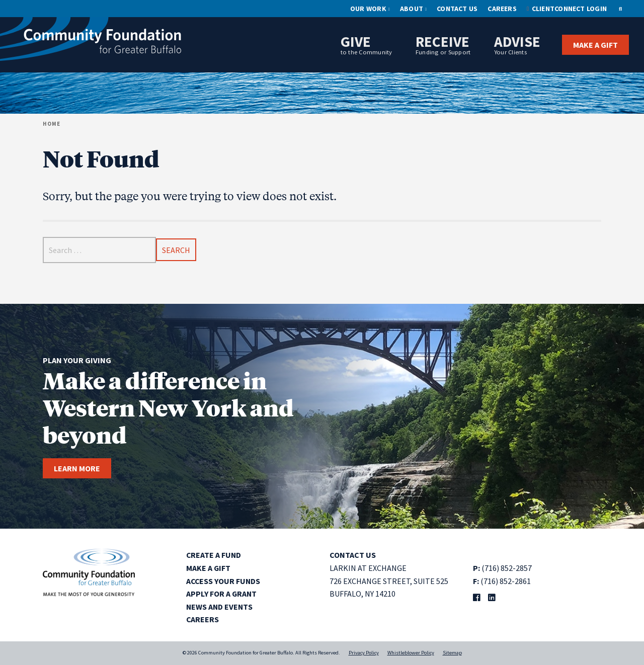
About (412, 9)
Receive (443, 44)
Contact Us (457, 9)
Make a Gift (595, 45)
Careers (502, 9)
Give (367, 44)
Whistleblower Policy (411, 653)
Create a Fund (214, 555)
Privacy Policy (364, 653)
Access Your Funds (224, 581)
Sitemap (452, 653)
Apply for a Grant (222, 594)
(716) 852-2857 (507, 568)
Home (52, 124)
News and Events (220, 607)
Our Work (368, 9)
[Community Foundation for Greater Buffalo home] (91, 41)
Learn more (77, 468)
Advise (517, 44)
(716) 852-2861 (506, 581)
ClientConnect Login (569, 9)
